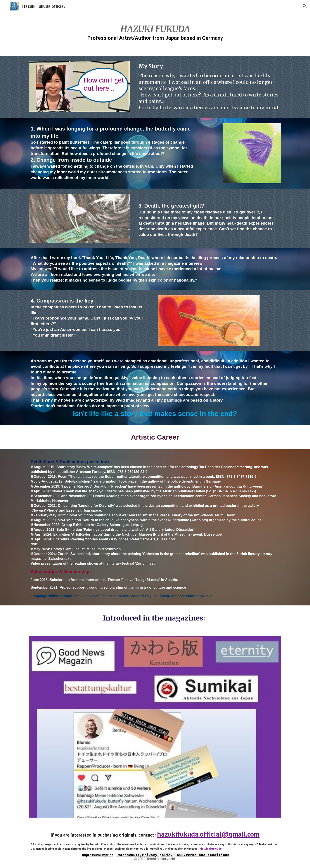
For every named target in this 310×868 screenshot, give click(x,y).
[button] (305, 6)
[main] (155, 31)
